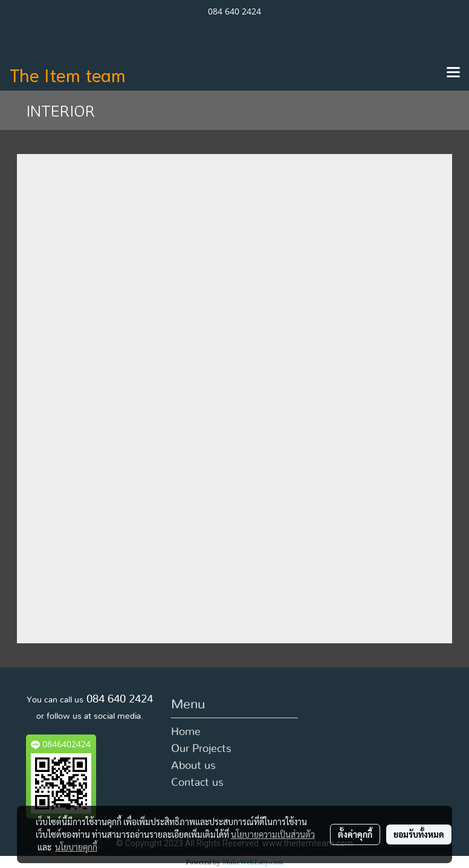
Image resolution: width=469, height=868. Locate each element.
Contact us (197, 783)
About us (193, 766)
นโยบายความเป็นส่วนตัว (273, 834)
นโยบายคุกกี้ (76, 847)
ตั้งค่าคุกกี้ (355, 834)
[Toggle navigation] (453, 73)
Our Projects (201, 749)
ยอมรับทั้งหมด (419, 834)
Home (186, 732)
